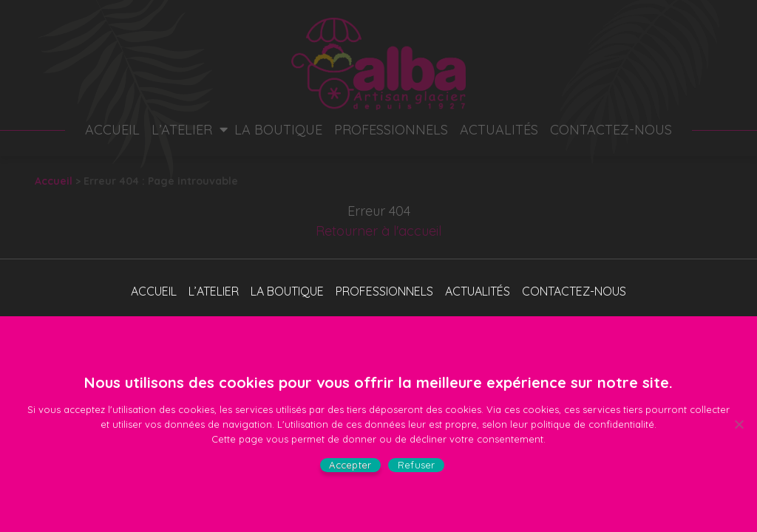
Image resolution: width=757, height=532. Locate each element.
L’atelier (182, 130)
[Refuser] (739, 424)
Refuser (417, 465)
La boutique (278, 130)
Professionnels (391, 130)
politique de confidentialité (593, 424)
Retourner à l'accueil (378, 231)
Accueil (112, 130)
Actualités (499, 130)
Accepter (350, 465)
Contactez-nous (611, 130)
